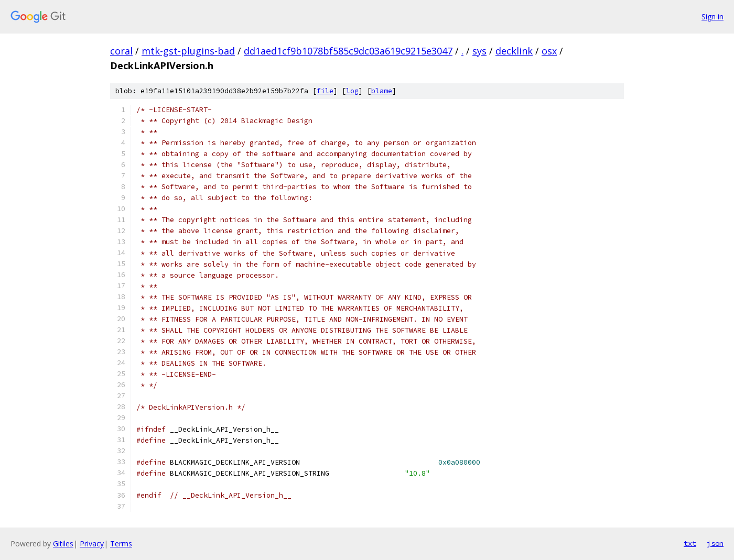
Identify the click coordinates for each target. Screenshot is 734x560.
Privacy (92, 543)
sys (479, 51)
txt (690, 543)
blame (382, 91)
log (352, 91)
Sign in (713, 17)
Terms (121, 543)
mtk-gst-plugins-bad (188, 51)
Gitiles (63, 543)
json (715, 543)
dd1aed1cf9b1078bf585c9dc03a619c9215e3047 (348, 51)
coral (121, 51)
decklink (514, 51)
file (325, 91)
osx (549, 51)
